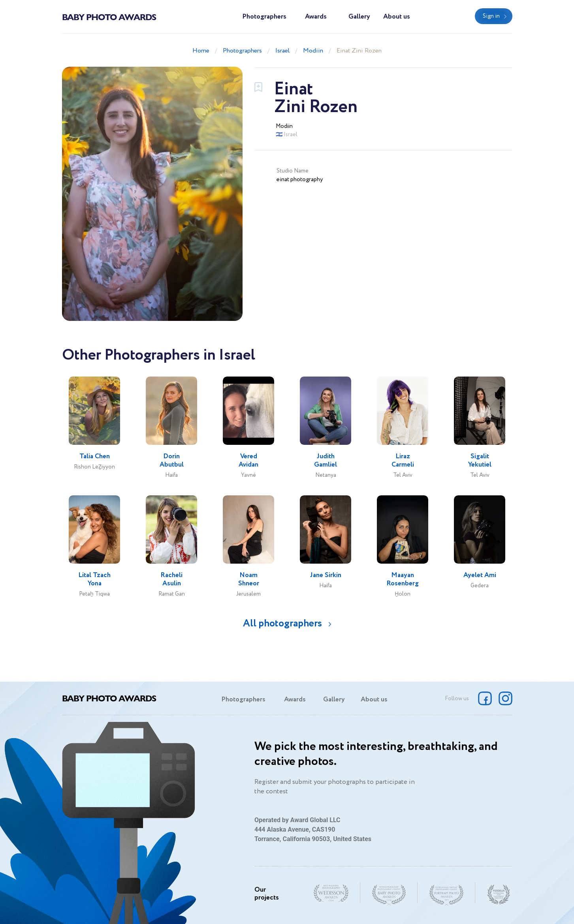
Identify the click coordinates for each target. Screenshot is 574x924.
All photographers (282, 623)
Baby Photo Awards (109, 17)
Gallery (359, 17)
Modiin (313, 51)
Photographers (264, 17)
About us (397, 17)
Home (201, 51)
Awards (316, 17)
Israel (282, 51)
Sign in (491, 16)
